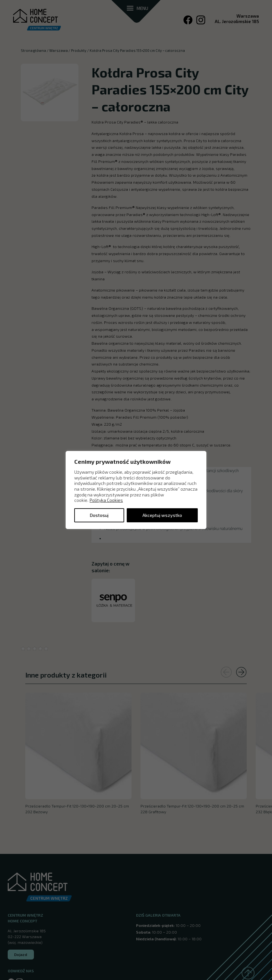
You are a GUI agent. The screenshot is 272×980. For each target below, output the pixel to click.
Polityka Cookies (106, 500)
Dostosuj (99, 515)
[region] (136, 490)
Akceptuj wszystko (162, 515)
